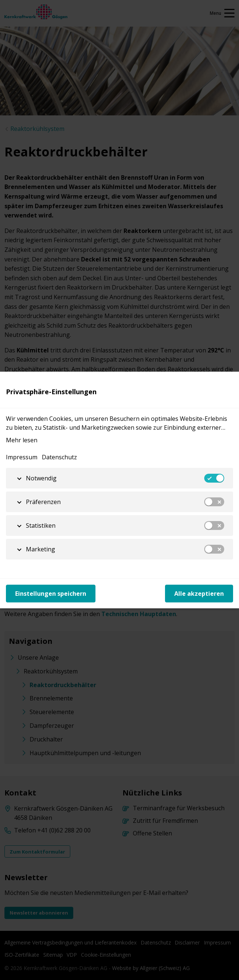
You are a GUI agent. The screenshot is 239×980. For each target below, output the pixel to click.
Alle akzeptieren (199, 594)
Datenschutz (59, 457)
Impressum (22, 457)
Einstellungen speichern (51, 594)
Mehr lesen (22, 440)
